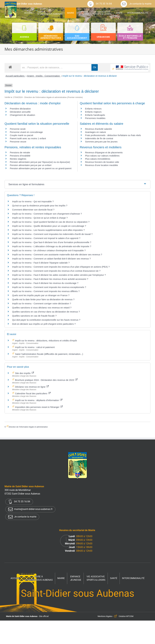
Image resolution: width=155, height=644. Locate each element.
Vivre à (39, 578)
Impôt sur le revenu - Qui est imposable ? (33, 201)
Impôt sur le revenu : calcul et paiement (35, 347)
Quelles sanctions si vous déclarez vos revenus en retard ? (42, 308)
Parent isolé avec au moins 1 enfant (28, 138)
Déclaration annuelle (20, 112)
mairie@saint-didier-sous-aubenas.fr (30, 509)
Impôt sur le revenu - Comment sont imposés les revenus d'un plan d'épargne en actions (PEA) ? (61, 267)
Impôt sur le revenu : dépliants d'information (38, 400)
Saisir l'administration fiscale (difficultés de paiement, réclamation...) (49, 354)
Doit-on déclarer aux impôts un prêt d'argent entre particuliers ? (44, 324)
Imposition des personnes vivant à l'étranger (39, 407)
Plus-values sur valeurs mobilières (102, 156)
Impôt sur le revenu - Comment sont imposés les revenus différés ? (46, 291)
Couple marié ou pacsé (21, 135)
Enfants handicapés (95, 115)
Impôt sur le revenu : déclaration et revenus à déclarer (90, 76)
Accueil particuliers (15, 76)
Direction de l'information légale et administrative (28, 427)
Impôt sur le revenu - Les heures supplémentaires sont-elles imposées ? (48, 230)
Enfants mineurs (93, 109)
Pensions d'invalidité (20, 156)
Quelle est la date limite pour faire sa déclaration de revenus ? (43, 299)
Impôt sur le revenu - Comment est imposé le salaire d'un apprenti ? (46, 238)
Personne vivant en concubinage (26, 132)
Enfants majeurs (93, 112)
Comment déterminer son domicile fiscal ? (33, 210)
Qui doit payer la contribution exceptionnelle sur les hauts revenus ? (46, 320)
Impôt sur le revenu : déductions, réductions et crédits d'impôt (46, 341)
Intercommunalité (133, 578)
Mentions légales (105, 616)
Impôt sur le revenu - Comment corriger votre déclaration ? (42, 303)
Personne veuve (18, 142)
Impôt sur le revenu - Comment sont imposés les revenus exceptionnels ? (49, 287)
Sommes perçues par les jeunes (101, 142)
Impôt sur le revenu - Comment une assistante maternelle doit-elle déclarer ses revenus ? (57, 255)
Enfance (76, 578)
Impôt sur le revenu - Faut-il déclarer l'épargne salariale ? (41, 263)
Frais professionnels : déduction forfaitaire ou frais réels (113, 135)
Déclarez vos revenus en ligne (32, 387)
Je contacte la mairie (136, 4)
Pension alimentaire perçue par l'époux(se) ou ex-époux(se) (40, 162)
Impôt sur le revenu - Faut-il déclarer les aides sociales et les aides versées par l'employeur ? (59, 275)
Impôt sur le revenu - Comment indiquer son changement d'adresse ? (47, 214)
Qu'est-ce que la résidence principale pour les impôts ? (40, 206)
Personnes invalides (95, 118)
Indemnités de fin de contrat (99, 138)
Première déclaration (20, 109)
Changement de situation (22, 115)
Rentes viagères (18, 159)
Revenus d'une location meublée (101, 165)
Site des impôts (24, 373)
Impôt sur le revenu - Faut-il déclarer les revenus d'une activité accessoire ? (50, 279)
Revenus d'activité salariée (99, 129)
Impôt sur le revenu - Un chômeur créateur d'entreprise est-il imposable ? (49, 250)
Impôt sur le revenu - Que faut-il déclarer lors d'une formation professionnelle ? (52, 242)
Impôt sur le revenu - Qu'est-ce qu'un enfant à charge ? (40, 218)
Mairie (61, 578)
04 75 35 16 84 (100, 4)
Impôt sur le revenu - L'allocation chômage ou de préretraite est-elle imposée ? (52, 246)
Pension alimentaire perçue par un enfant (31, 165)
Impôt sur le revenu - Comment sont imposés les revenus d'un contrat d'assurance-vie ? (56, 271)
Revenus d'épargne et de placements (104, 152)
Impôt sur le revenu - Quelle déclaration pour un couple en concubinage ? (49, 226)
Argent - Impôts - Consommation (44, 76)
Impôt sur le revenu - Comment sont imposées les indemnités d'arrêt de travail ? (52, 234)
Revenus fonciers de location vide (102, 162)
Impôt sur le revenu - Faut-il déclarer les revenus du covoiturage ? (45, 283)
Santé (114, 578)
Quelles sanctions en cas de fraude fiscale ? (34, 316)
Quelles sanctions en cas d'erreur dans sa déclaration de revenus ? (46, 312)
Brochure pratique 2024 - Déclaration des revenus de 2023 (46, 380)
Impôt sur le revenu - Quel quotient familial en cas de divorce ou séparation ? (51, 222)
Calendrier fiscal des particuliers (32, 393)
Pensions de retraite (20, 152)
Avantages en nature (96, 132)
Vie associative (96, 578)
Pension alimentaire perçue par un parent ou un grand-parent (41, 168)
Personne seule (18, 129)
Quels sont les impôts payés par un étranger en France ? (41, 295)
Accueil (15, 578)
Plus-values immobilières (98, 159)
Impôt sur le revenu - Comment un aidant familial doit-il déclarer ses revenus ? (51, 259)
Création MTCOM (126, 616)
